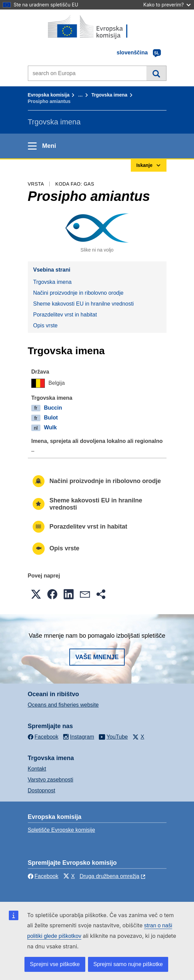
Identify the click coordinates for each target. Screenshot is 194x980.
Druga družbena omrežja (109, 876)
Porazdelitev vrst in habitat (65, 315)
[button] (36, 594)
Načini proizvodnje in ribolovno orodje (78, 293)
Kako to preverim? (167, 5)
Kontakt (37, 769)
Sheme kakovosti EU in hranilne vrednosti (84, 304)
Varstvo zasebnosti (51, 780)
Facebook (43, 876)
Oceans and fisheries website (63, 705)
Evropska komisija (49, 95)
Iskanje (156, 73)
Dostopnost (42, 790)
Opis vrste (46, 325)
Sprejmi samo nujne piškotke (128, 964)
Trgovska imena (109, 95)
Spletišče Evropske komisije (61, 830)
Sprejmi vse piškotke (55, 964)
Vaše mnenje (97, 657)
